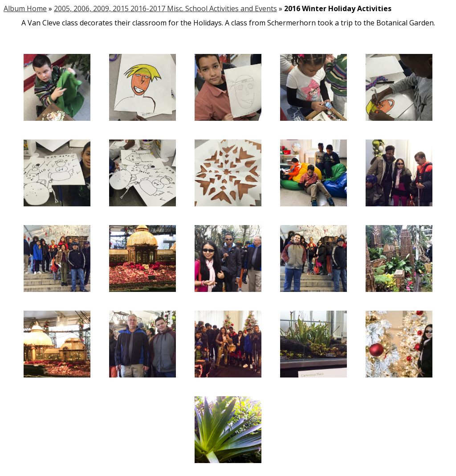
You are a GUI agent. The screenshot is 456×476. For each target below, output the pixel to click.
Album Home (25, 8)
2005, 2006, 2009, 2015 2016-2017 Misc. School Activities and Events (165, 8)
